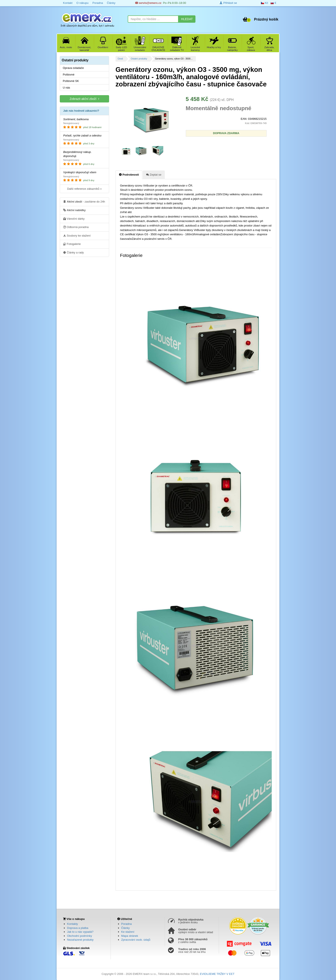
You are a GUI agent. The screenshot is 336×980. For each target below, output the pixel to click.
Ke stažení (128, 932)
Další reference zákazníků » (84, 189)
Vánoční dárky (74, 219)
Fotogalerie (72, 244)
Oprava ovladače (73, 68)
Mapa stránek (130, 936)
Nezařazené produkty (80, 940)
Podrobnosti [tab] (129, 175)
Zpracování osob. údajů (136, 940)
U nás (66, 88)
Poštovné (69, 75)
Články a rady (73, 252)
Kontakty (73, 924)
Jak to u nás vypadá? (80, 932)
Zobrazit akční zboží (84, 99)
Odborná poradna (76, 227)
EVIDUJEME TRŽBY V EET (217, 974)
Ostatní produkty (139, 59)
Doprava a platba (78, 928)
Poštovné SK (71, 81)
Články (111, 3)
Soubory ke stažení (77, 235)
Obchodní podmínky (79, 936)
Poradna (98, 3)
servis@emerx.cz (148, 3)
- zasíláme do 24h (84, 201)
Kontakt (68, 3)
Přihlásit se (228, 3)
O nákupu (82, 3)
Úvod (120, 59)
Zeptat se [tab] (154, 175)
